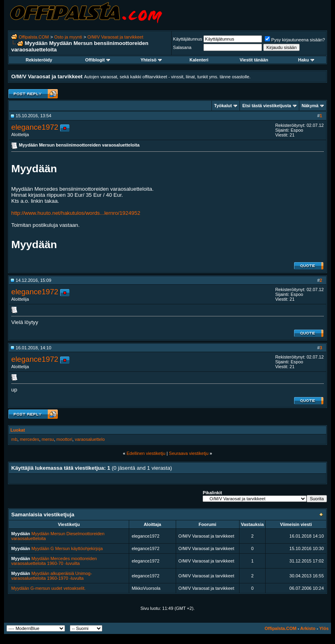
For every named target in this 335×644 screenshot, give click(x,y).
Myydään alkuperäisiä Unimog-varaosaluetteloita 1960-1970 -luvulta (52, 576)
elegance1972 (35, 127)
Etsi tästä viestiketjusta (267, 106)
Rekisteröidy (39, 60)
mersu (48, 439)
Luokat (18, 430)
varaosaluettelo (90, 439)
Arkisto (308, 628)
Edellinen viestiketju (146, 453)
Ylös (324, 628)
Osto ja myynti (68, 37)
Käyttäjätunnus (188, 39)
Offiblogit (97, 60)
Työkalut (223, 106)
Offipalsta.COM (34, 37)
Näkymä (310, 106)
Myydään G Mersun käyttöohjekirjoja (67, 548)
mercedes (29, 439)
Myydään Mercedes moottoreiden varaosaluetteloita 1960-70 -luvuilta (54, 561)
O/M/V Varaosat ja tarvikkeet (115, 37)
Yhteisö (151, 60)
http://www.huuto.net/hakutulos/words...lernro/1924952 (76, 213)
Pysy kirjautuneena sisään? (295, 40)
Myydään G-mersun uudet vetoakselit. (48, 588)
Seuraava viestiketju (189, 453)
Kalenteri (199, 60)
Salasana (182, 47)
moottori (65, 439)
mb (14, 439)
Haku (306, 60)
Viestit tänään (254, 60)
